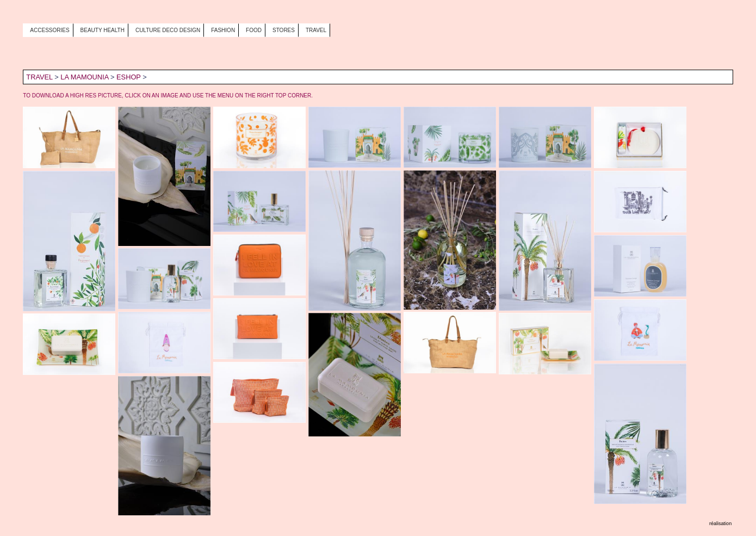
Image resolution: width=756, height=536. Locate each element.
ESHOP (129, 77)
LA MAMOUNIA (84, 77)
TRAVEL (39, 77)
